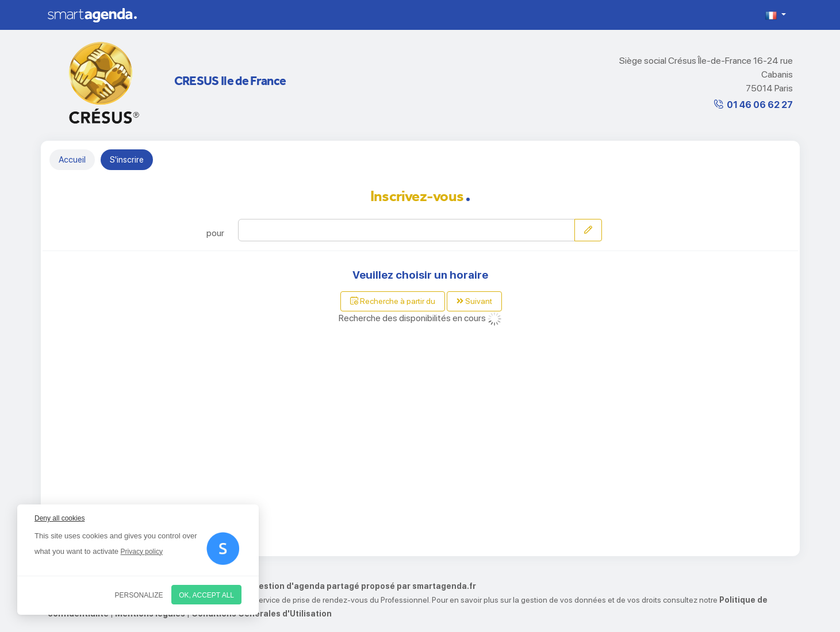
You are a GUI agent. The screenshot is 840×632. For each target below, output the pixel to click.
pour (215, 233)
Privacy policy (142, 552)
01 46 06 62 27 (760, 105)
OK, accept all (206, 595)
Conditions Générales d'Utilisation (262, 614)
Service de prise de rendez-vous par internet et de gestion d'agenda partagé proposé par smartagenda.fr (262, 586)
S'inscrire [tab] (127, 160)
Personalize (139, 595)
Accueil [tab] (72, 160)
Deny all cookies (60, 518)
